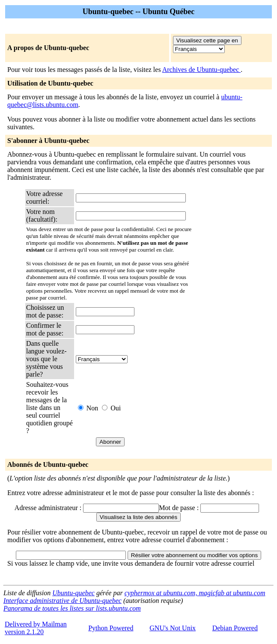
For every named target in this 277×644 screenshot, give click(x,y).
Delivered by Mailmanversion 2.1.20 (36, 628)
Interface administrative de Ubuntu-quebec (63, 601)
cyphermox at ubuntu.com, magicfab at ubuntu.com (195, 593)
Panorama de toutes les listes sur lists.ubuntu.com (72, 608)
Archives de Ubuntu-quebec (202, 70)
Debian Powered (235, 628)
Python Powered (111, 628)
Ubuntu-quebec (73, 593)
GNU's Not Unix (173, 628)
